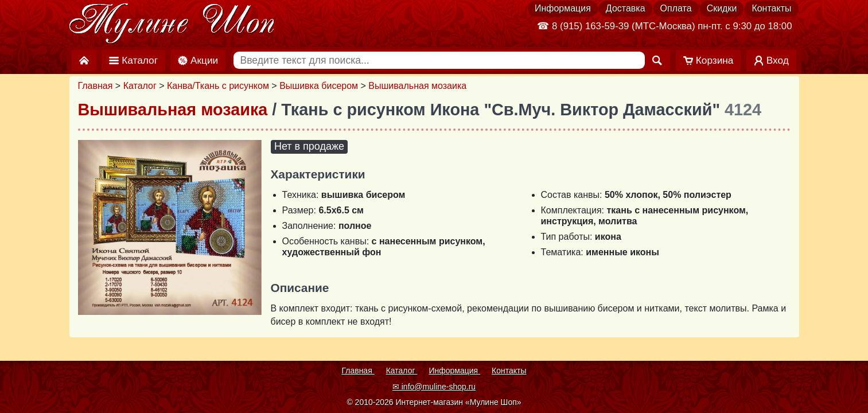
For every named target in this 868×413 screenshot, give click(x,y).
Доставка (626, 8)
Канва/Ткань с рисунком (218, 86)
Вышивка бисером (319, 86)
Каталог (140, 86)
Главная (96, 86)
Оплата (676, 8)
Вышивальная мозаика (417, 86)
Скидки (722, 8)
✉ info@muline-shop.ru (434, 387)
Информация (563, 8)
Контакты (771, 8)
